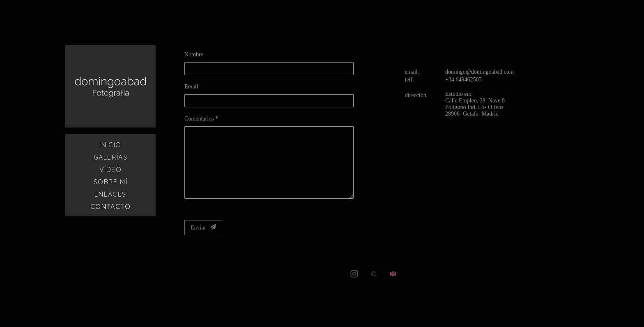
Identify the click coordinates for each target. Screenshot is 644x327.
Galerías (111, 157)
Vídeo (111, 169)
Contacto (111, 206)
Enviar (203, 227)
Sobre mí (111, 182)
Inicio (110, 145)
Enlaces (110, 194)
